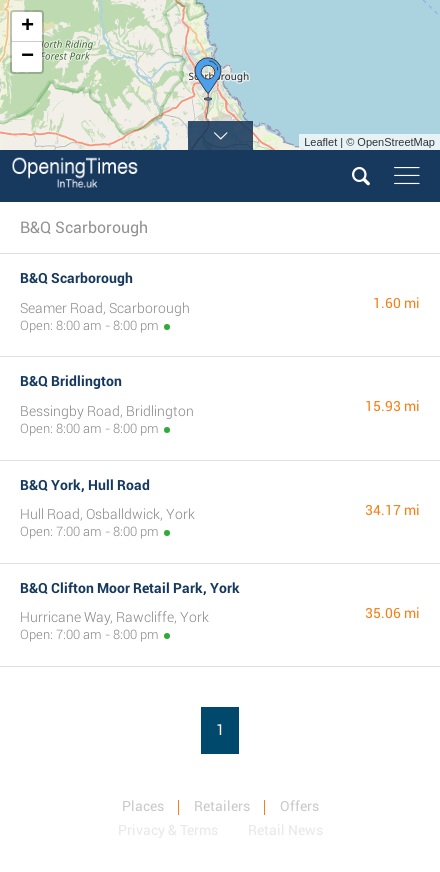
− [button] (27, 57)
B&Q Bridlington (71, 381)
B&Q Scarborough (76, 278)
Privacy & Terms (168, 830)
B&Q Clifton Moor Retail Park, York (130, 588)
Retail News (285, 830)
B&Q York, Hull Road (85, 485)
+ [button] (27, 27)
